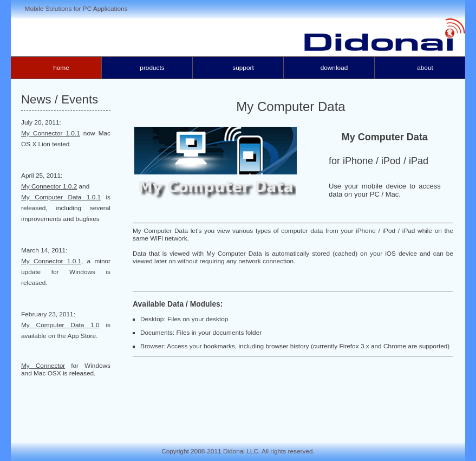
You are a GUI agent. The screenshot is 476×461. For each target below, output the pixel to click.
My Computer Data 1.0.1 (61, 197)
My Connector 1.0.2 (49, 186)
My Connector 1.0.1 (51, 133)
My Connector (43, 366)
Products (152, 68)
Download (334, 68)
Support (243, 68)
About (425, 68)
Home (61, 68)
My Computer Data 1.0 (60, 325)
